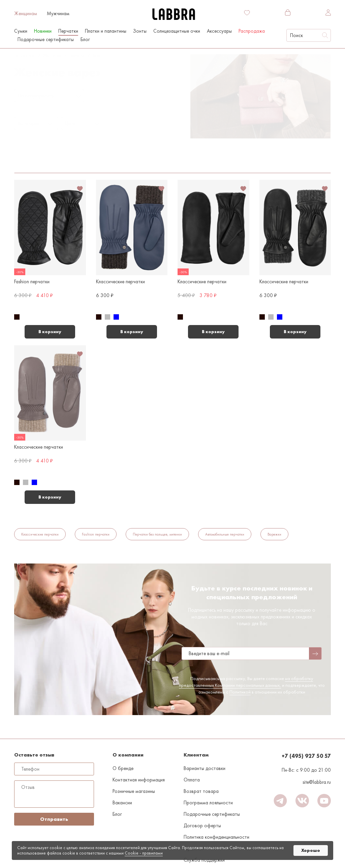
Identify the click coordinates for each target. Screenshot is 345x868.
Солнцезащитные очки (177, 31)
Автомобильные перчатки (225, 534)
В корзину (50, 332)
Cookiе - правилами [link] (144, 853)
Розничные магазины (134, 791)
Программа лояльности (208, 803)
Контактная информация (139, 780)
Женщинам (26, 13)
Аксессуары (219, 31)
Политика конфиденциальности (216, 837)
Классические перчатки (40, 534)
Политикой (240, 692)
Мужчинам (58, 13)
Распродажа (252, 31)
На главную (24, 55)
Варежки (99, 55)
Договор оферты (202, 826)
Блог (85, 39)
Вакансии (122, 803)
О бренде (123, 768)
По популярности (36, 96)
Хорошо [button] (311, 850)
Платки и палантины (106, 31)
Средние (84, 155)
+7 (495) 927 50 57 (306, 756)
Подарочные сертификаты (46, 39)
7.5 (116, 55)
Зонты (140, 31)
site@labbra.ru (317, 782)
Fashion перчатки (96, 534)
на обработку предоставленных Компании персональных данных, (246, 682)
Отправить (54, 819)
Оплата (192, 780)
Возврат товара (201, 791)
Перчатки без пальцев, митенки (157, 534)
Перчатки (77, 55)
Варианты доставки (205, 768)
